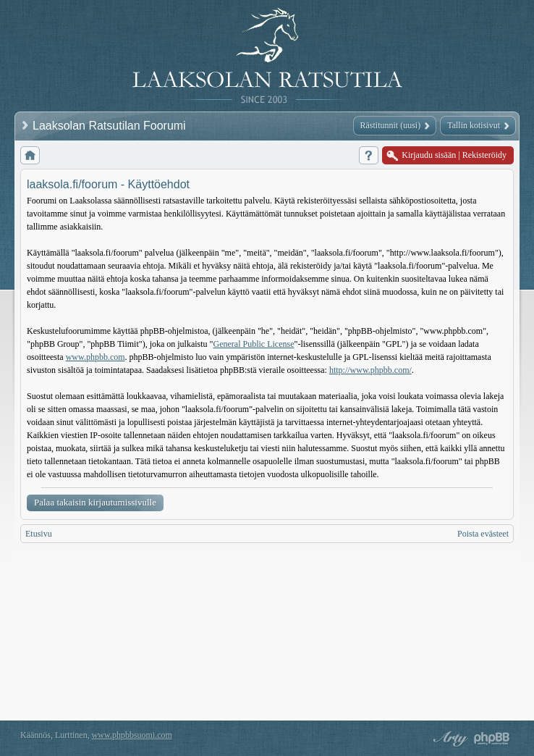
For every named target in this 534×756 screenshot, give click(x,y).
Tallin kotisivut (474, 125)
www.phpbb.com (96, 357)
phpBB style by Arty (449, 739)
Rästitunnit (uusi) (391, 125)
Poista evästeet (483, 534)
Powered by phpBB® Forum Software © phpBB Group (492, 739)
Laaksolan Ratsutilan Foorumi (111, 126)
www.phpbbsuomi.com (132, 735)
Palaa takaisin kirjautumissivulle (95, 502)
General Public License (254, 344)
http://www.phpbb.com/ (370, 370)
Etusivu (39, 534)
